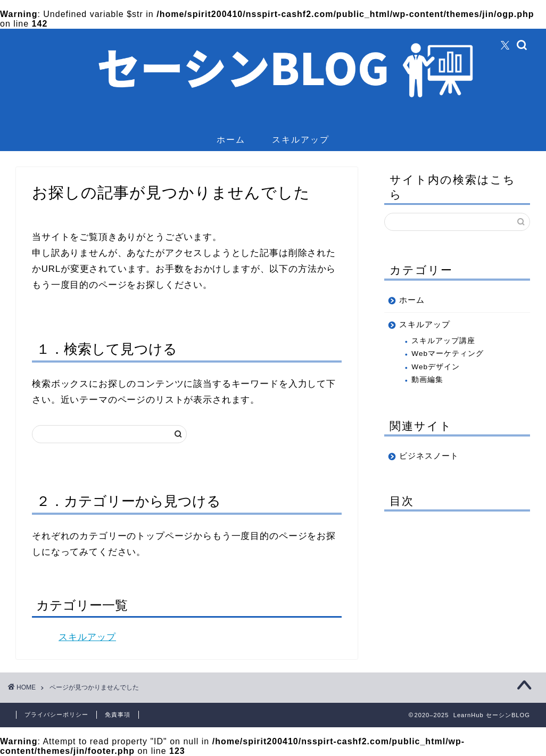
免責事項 (118, 715)
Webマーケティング (448, 354)
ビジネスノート (429, 456)
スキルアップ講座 (443, 341)
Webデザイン (436, 367)
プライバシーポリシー (56, 715)
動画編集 (427, 380)
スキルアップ (301, 139)
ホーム (231, 139)
